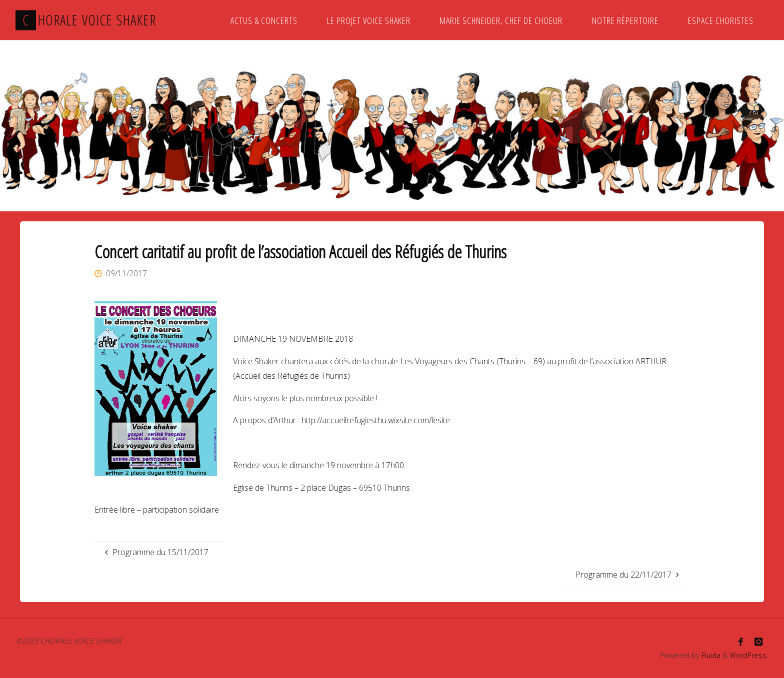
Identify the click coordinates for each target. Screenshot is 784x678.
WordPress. (749, 655)
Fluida (710, 655)
